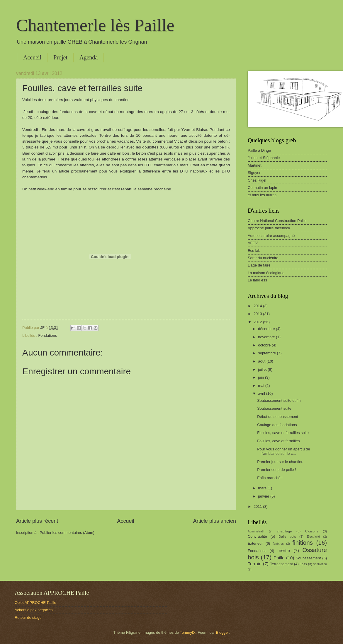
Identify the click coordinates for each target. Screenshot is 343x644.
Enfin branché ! (270, 478)
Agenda (89, 57)
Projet (60, 57)
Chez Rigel (257, 180)
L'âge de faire (259, 265)
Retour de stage (28, 617)
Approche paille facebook (269, 228)
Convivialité (257, 536)
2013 (258, 314)
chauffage (285, 531)
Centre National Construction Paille (277, 221)
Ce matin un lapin (262, 188)
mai (262, 386)
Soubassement (308, 558)
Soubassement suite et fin (279, 400)
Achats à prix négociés (34, 610)
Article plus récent (37, 521)
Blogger (223, 632)
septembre (267, 353)
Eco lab (254, 251)
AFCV (253, 243)
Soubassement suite (274, 408)
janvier (264, 496)
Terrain (255, 564)
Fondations (47, 335)
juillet (263, 369)
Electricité (314, 537)
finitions (303, 543)
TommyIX (188, 632)
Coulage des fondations (277, 425)
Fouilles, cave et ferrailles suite (283, 433)
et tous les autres (262, 195)
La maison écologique (266, 273)
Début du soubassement (278, 417)
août (262, 361)
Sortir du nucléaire (263, 258)
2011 (258, 507)
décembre (267, 329)
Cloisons (312, 531)
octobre (265, 345)
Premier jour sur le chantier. (280, 462)
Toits (303, 564)
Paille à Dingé (259, 150)
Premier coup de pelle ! (276, 470)
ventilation (320, 564)
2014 (258, 306)
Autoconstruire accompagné (271, 236)
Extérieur (255, 543)
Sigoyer (254, 173)
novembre (267, 337)
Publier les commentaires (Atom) (67, 533)
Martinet (255, 165)
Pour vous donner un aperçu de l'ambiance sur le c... (283, 451)
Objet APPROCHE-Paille (35, 603)
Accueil (32, 57)
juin (262, 377)
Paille (279, 558)
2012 (258, 322)
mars (263, 488)
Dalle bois (287, 537)
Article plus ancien (215, 521)
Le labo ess (257, 280)
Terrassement (281, 564)
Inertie (284, 550)
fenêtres (278, 544)
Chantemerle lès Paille (95, 25)
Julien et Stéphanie (264, 158)
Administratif (256, 531)
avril (262, 393)
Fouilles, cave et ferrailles (278, 441)
